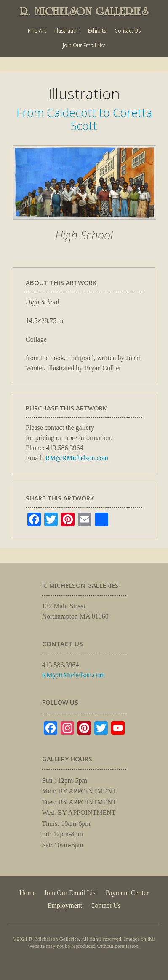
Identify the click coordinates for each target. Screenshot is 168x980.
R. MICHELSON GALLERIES (84, 11)
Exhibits (97, 31)
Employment (65, 905)
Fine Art (37, 31)
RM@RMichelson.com (77, 458)
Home (28, 893)
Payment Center (127, 893)
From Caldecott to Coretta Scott (84, 119)
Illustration (67, 31)
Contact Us (128, 31)
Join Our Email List (84, 45)
